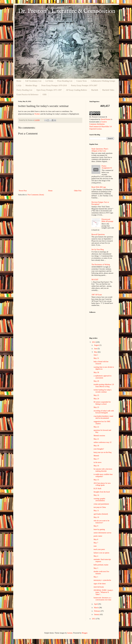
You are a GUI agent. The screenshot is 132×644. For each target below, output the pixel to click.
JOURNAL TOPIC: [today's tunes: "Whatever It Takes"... (103, 592)
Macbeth (95, 90)
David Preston (106, 119)
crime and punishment (101, 504)
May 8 (96, 539)
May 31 (96, 358)
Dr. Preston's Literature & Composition (67, 11)
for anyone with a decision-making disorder (103, 470)
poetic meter (98, 536)
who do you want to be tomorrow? (101, 522)
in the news (97, 462)
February (97, 611)
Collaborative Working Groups (103, 81)
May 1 (96, 577)
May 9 (96, 526)
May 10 (96, 517)
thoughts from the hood (102, 492)
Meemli (96, 456)
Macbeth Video (108, 90)
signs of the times (100, 584)
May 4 (96, 556)
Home (19, 81)
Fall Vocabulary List (33, 81)
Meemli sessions (99, 436)
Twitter (37, 114)
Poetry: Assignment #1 (107, 167)
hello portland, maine (101, 565)
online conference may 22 (102, 442)
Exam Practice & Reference (28, 95)
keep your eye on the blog (102, 452)
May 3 (96, 568)
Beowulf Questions (98, 234)
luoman (70, 633)
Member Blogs (31, 85)
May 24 (96, 399)
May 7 (96, 543)
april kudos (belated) (101, 514)
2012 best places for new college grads (102, 484)
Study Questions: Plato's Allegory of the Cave (100, 150)
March (97, 608)
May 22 (96, 427)
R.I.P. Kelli (97, 489)
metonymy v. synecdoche (102, 580)
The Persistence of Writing (101, 265)
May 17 (96, 459)
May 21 (96, 439)
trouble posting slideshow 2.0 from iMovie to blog (104, 385)
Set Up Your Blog (98, 250)
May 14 (96, 495)
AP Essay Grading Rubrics (76, 90)
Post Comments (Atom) (36, 195)
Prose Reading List (65, 81)
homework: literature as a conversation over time (102, 599)
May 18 (96, 446)
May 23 (96, 407)
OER (45, 95)
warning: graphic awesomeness (99, 500)
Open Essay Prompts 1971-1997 (49, 90)
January (97, 614)
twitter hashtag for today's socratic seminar (102, 391)
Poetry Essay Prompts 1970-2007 (84, 85)
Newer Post (23, 191)
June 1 (96, 355)
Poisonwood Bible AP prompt (107, 220)
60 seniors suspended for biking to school (102, 403)
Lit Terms (49, 81)
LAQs (19, 85)
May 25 (96, 395)
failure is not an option (101, 553)
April (96, 604)
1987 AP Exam (97, 295)
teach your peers (99, 549)
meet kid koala (99, 587)
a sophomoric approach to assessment (102, 377)
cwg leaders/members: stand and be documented (103, 417)
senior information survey (102, 533)
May (96, 352)
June (96, 349)
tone (95, 546)
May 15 (96, 480)
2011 (94, 619)
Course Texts (82, 81)
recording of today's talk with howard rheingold (104, 412)
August (97, 345)
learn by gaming (99, 529)
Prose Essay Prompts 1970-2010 (54, 85)
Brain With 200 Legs (99, 187)
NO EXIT (95, 280)
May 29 (96, 381)
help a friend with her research (101, 363)
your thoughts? (99, 449)
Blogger (85, 633)
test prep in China (100, 507)
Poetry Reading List (24, 90)
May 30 (96, 372)
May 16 (96, 466)
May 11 (96, 511)
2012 (94, 342)
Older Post (78, 191)
